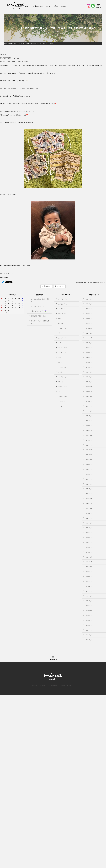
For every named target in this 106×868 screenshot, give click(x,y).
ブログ (60, 392)
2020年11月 (89, 562)
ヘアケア (61, 362)
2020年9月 (89, 572)
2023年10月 (89, 435)
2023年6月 (89, 440)
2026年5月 (89, 304)
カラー (60, 343)
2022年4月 (89, 484)
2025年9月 (89, 343)
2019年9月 (89, 616)
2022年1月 (89, 494)
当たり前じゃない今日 (38, 306)
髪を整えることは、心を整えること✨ (40, 322)
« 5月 (5, 313)
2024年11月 (89, 392)
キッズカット (62, 309)
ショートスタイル (64, 387)
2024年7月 (89, 411)
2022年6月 (89, 474)
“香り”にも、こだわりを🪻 (39, 311)
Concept (18, 6)
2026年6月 (89, 299)
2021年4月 (89, 538)
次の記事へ (59, 286)
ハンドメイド (62, 353)
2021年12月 (89, 499)
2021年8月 (89, 518)
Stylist (49, 6)
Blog (56, 6)
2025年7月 (89, 353)
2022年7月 (89, 469)
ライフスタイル (63, 367)
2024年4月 (89, 426)
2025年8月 (89, 348)
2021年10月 (89, 508)
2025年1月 (89, 382)
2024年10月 (89, 396)
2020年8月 (89, 577)
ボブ (60, 358)
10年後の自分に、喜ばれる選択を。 (40, 300)
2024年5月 (89, 421)
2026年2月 (89, 319)
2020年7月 (89, 581)
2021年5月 (89, 533)
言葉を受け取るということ (39, 316)
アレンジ (61, 382)
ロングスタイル (63, 377)
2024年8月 (89, 406)
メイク (60, 372)
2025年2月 (89, 377)
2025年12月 (89, 328)
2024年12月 (89, 387)
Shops (63, 6)
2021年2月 (89, 547)
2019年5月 (89, 635)
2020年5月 (89, 591)
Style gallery (38, 6)
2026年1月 (89, 323)
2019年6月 (89, 630)
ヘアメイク (62, 323)
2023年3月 (89, 445)
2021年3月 (89, 542)
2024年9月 (89, 401)
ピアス (60, 333)
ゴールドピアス (63, 348)
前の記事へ (47, 286)
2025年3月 (89, 372)
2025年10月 (89, 338)
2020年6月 (89, 586)
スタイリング (62, 338)
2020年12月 (89, 557)
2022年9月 (89, 465)
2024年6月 (89, 416)
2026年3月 (89, 314)
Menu (27, 6)
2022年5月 (89, 479)
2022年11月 (89, 455)
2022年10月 (89, 460)
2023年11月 (89, 431)
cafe (60, 319)
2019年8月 (89, 620)
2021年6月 (89, 528)
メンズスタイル (63, 328)
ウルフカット (62, 314)
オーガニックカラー (64, 299)
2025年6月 (89, 358)
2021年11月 (89, 504)
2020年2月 (89, 606)
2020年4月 (89, 596)
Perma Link (102, 283)
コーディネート (63, 396)
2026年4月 (89, 309)
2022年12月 (89, 450)
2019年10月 (89, 611)
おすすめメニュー (64, 304)
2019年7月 (89, 625)
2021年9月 (89, 513)
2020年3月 (89, 601)
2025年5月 (89, 362)
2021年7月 (89, 523)
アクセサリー (62, 401)
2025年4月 (89, 367)
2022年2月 (89, 489)
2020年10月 (89, 567)
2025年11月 (89, 333)
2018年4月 (89, 640)
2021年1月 (89, 552)
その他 (60, 406)
